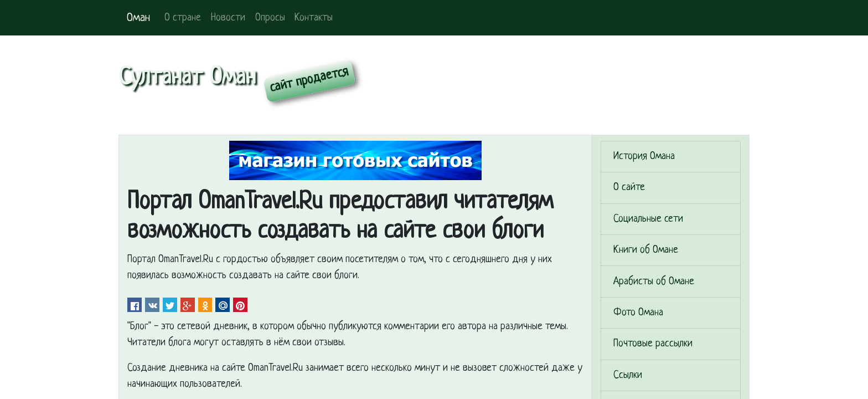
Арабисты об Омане (654, 282)
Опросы (270, 18)
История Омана (644, 157)
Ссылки (628, 375)
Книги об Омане (646, 250)
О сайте (629, 188)
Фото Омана (638, 313)
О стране (183, 18)
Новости (228, 18)
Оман (138, 18)
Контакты (314, 18)
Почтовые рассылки (653, 344)
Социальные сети (648, 219)
